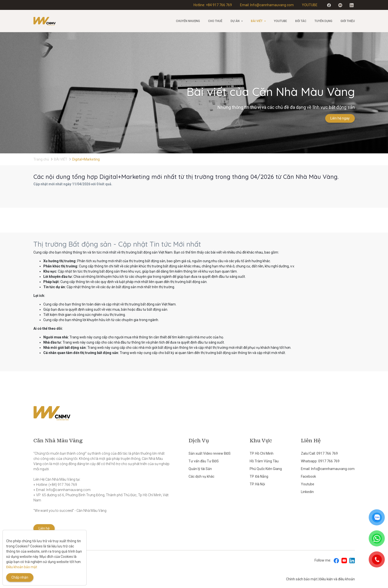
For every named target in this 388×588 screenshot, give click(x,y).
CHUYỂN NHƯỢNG (188, 21)
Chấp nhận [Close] (20, 577)
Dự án (235, 21)
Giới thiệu (348, 21)
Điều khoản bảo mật (22, 567)
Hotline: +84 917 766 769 (213, 5)
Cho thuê (215, 21)
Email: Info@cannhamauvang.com (267, 5)
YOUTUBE (310, 5)
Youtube (280, 21)
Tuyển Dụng (323, 21)
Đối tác (301, 21)
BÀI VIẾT (257, 21)
